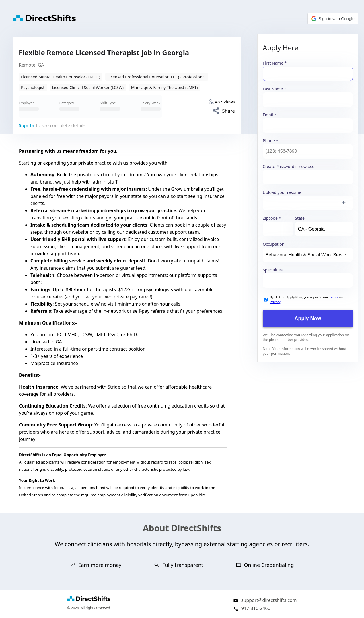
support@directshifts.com (269, 600)
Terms (334, 297)
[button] (333, 19)
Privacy (275, 302)
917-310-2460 (256, 608)
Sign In (27, 125)
